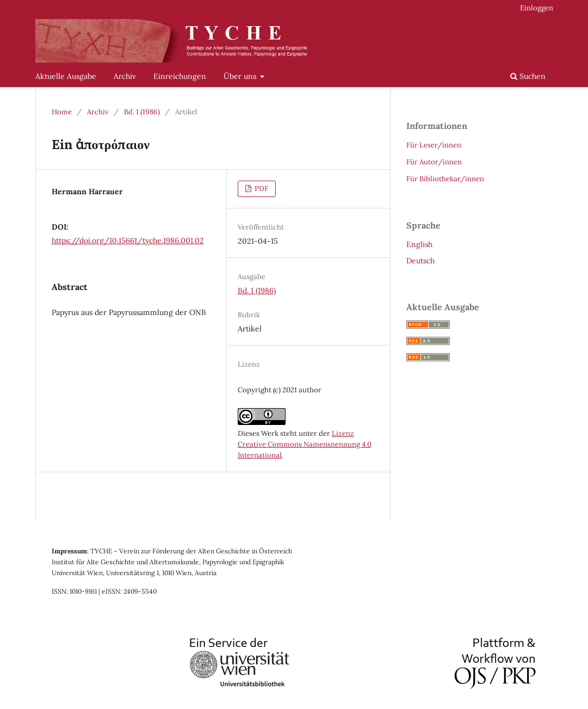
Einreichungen (180, 76)
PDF (261, 189)
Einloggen (537, 8)
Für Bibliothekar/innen (445, 179)
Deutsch (420, 261)
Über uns (241, 76)
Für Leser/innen (434, 145)
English (419, 244)
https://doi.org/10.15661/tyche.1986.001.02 (128, 241)
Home (62, 112)
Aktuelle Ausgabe (66, 76)
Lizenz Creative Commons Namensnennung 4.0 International (305, 444)
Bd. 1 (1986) (142, 112)
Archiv (125, 76)
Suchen (528, 76)
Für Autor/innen (434, 162)
